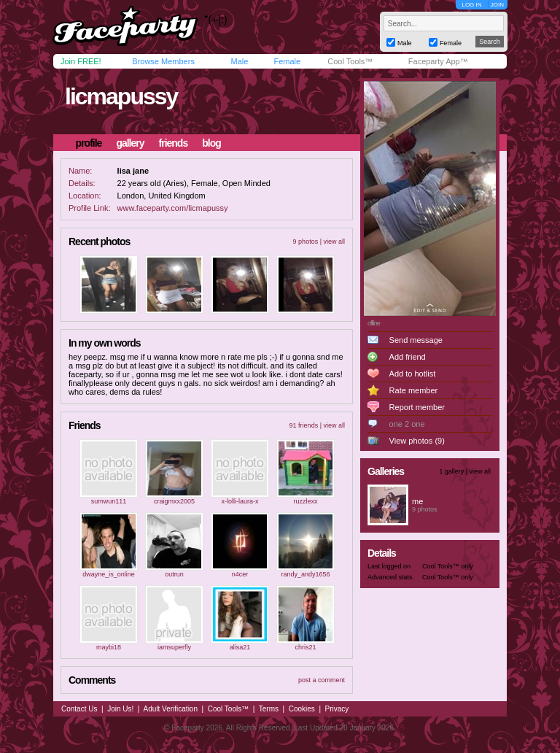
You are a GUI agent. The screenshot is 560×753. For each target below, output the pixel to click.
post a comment (322, 680)
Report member (417, 407)
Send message (416, 340)
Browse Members (163, 61)
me (417, 501)
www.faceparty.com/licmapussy (173, 208)
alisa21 (240, 647)
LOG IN (471, 5)
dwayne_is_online (109, 574)
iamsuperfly (174, 647)
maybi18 (109, 647)
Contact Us (79, 709)
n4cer (240, 574)
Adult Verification (170, 709)
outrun (174, 574)
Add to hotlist (413, 374)
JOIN (497, 5)
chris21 (305, 647)
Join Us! (120, 709)
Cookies (302, 709)
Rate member (414, 390)
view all (334, 242)
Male (239, 61)
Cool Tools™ (350, 61)
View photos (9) (417, 441)
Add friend (408, 357)
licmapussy (121, 96)
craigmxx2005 (174, 501)
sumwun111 (109, 501)
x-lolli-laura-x (240, 501)
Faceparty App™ (438, 61)
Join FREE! (81, 61)
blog (211, 143)
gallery (130, 143)
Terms (269, 709)
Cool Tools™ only (448, 566)
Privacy (337, 709)
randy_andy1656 (305, 574)
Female (287, 61)
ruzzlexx (305, 501)
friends (174, 143)
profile (89, 143)
